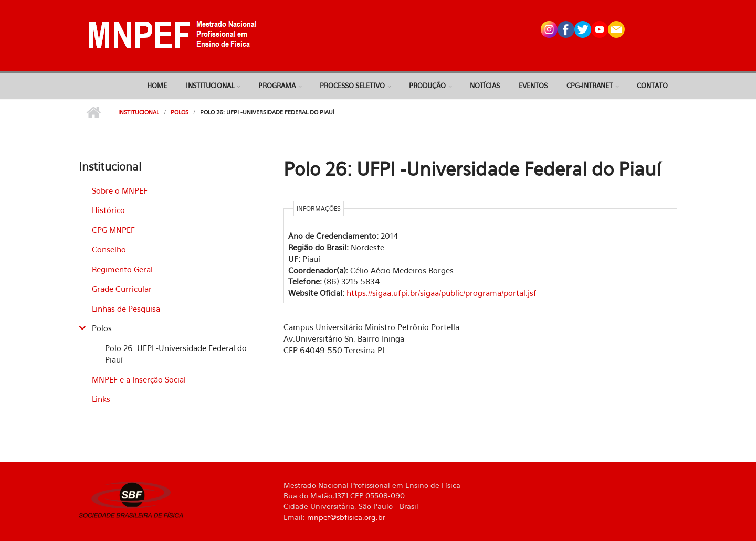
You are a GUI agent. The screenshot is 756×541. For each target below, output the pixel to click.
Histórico (108, 210)
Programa (277, 86)
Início (93, 113)
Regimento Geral (122, 269)
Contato (652, 86)
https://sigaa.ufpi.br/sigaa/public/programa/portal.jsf (442, 293)
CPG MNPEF (113, 230)
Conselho (109, 249)
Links (101, 399)
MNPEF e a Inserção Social (139, 379)
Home (157, 86)
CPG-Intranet (590, 86)
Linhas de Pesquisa (126, 309)
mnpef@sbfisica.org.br (346, 517)
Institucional (210, 86)
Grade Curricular (122, 289)
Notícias (485, 86)
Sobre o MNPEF (120, 190)
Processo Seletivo (352, 86)
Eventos (533, 86)
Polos (180, 112)
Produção (427, 86)
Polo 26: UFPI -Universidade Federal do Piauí (176, 354)
